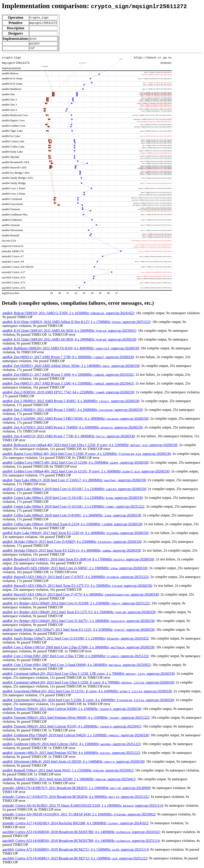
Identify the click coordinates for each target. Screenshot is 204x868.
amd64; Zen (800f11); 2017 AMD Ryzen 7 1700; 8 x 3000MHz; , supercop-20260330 (68, 358)
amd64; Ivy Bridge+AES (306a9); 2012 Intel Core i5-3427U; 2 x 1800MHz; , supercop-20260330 (78, 622)
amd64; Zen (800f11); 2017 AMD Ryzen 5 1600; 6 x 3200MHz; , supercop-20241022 (68, 376)
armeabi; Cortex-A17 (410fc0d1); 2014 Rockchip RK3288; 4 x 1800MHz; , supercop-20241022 (75, 824)
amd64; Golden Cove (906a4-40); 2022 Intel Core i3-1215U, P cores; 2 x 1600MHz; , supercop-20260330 (86, 473)
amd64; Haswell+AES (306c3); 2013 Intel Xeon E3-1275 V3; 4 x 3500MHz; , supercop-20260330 (77, 587)
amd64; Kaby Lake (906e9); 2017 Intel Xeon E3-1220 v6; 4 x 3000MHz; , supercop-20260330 (75, 534)
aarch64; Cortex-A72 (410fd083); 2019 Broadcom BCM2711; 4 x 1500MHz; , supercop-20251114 (75, 851)
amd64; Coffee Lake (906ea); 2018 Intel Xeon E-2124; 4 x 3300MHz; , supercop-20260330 (72, 525)
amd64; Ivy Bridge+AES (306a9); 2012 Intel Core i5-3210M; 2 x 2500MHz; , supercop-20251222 (76, 604)
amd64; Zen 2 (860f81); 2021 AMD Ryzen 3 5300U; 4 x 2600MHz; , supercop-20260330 (72, 411)
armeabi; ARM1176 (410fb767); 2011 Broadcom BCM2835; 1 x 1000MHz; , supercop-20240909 (76, 789)
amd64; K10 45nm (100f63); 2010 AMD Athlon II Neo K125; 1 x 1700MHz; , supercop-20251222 (76, 323)
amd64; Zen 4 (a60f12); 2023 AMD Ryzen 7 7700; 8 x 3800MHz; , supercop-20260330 (68, 437)
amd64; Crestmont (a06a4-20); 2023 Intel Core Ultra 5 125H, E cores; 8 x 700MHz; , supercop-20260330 (88, 684)
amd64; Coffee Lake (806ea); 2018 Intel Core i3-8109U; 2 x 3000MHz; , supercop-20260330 (72, 517)
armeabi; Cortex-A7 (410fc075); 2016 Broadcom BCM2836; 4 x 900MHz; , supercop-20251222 (76, 798)
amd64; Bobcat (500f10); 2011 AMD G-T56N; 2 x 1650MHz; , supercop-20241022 (68, 314)
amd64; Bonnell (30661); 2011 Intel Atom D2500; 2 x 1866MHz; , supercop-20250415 (69, 780)
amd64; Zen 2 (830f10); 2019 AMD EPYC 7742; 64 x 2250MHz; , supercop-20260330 (68, 393)
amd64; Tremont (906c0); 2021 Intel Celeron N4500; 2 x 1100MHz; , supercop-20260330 (72, 710)
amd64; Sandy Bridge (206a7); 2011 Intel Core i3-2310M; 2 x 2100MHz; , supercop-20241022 (76, 640)
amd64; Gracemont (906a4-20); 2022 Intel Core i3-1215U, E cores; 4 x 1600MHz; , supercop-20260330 (87, 692)
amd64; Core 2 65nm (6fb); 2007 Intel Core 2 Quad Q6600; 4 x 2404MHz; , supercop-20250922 (76, 666)
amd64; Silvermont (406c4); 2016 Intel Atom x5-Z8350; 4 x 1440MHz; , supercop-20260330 (73, 763)
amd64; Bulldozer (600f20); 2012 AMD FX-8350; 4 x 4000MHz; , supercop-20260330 (71, 349)
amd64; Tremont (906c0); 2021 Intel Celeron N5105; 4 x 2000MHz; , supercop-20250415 (72, 728)
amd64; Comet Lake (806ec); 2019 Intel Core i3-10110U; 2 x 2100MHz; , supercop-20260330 (74, 490)
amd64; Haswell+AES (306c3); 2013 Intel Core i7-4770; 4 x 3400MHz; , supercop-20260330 (80, 596)
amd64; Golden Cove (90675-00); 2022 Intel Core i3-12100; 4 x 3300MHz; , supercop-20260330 (75, 464)
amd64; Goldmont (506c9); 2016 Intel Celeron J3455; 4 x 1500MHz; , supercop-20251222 (72, 745)
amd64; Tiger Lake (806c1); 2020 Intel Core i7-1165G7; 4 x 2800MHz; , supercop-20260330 (74, 481)
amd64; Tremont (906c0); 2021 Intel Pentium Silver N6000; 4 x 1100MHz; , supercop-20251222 (76, 719)
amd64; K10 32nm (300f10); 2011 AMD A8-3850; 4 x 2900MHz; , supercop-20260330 (69, 341)
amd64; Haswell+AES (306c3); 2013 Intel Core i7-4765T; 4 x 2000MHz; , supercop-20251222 (75, 578)
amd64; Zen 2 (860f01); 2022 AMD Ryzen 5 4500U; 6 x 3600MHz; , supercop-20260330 (71, 402)
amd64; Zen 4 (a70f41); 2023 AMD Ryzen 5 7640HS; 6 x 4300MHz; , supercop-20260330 (72, 429)
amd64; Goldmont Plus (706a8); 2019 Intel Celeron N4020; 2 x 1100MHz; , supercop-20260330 (76, 736)
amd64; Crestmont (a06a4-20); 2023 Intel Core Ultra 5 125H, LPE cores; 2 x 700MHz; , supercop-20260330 (88, 675)
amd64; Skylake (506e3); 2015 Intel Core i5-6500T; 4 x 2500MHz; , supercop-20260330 (72, 543)
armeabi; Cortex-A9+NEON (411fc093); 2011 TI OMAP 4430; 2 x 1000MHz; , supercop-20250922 (79, 816)
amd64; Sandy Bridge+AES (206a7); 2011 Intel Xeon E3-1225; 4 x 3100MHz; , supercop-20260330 (78, 631)
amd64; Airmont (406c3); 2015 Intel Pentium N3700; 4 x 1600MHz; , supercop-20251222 (71, 754)
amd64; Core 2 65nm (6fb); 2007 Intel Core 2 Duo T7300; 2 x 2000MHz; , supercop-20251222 (76, 657)
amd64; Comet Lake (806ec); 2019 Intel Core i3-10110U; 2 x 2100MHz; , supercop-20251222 (73, 508)
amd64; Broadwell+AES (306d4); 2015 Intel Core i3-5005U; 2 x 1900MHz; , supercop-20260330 (75, 569)
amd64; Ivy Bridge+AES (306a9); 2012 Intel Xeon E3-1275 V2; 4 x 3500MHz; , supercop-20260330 (79, 613)
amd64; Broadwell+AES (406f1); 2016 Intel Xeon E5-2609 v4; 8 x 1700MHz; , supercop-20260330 (78, 561)
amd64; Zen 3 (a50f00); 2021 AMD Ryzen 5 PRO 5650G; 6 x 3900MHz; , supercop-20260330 (75, 420)
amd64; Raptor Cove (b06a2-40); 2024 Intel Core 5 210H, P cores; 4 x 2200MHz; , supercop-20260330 (87, 455)
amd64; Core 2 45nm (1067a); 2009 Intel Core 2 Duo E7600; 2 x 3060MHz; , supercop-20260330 (78, 648)
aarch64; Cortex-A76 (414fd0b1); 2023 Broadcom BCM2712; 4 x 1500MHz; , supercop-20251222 (75, 860)
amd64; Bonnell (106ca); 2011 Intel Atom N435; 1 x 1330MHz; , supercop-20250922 (68, 772)
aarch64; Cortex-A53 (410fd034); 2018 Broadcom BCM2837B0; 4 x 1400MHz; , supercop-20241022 (81, 833)
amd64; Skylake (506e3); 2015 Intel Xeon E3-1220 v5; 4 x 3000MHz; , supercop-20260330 (72, 552)
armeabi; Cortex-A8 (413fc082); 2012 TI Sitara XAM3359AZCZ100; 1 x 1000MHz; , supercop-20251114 (83, 807)
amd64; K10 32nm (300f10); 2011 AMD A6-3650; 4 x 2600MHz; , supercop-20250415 (69, 332)
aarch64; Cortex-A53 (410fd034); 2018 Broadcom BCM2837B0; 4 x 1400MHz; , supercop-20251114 (81, 842)
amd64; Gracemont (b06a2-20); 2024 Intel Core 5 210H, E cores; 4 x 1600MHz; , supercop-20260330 (88, 701)
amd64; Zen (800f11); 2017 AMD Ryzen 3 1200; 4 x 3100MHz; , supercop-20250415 (68, 385)
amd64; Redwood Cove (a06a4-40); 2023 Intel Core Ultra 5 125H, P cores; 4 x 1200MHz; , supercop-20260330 (90, 446)
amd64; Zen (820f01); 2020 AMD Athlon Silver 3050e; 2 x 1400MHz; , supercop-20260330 (71, 367)
